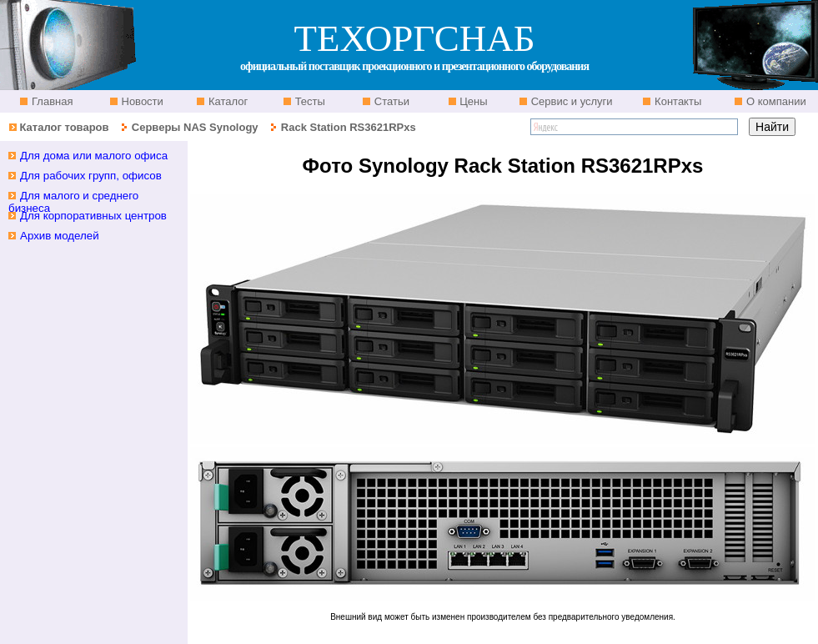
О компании (774, 101)
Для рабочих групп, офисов (91, 176)
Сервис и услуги (570, 101)
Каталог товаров (64, 127)
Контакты (676, 101)
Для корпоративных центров (93, 216)
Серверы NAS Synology (196, 127)
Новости (141, 101)
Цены (472, 101)
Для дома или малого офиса (94, 156)
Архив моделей (60, 236)
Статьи (390, 101)
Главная (50, 101)
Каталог (226, 101)
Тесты (309, 101)
